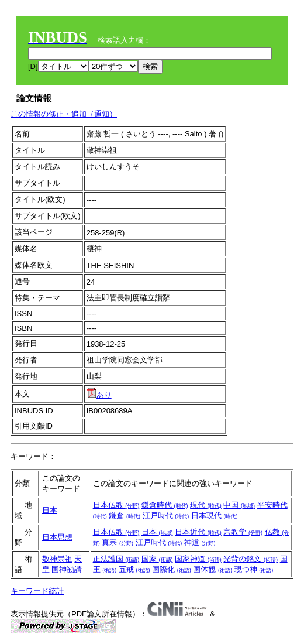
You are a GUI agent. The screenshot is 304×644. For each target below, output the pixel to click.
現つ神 (254, 569)
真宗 (118, 542)
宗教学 (243, 532)
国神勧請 (67, 569)
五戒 (134, 569)
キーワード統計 (37, 591)
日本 (50, 510)
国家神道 (198, 559)
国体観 (213, 569)
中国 (239, 505)
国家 (157, 559)
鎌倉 (125, 515)
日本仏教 (116, 505)
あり (99, 395)
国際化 (172, 569)
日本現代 (215, 515)
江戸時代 (166, 515)
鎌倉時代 (165, 505)
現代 (206, 505)
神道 (200, 542)
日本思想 (57, 537)
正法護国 (116, 559)
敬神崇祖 (57, 559)
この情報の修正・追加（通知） (64, 114)
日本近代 (198, 532)
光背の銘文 (251, 559)
